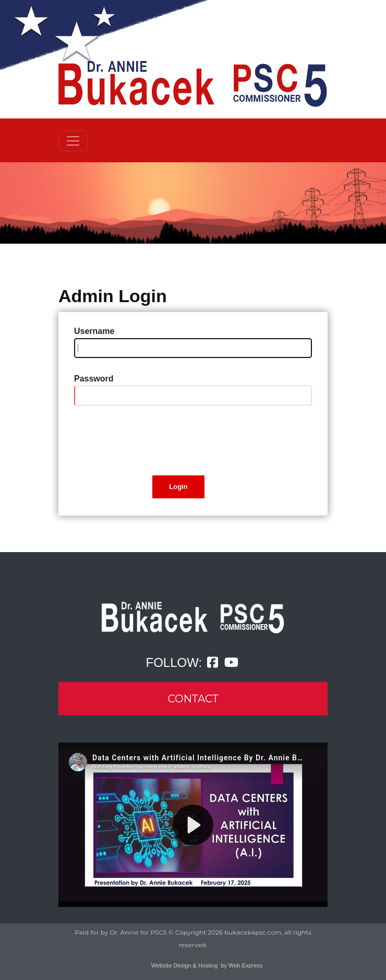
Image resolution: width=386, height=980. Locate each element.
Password (94, 379)
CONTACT (193, 699)
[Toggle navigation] (73, 141)
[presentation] (153, 440)
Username (94, 331)
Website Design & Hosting (185, 965)
